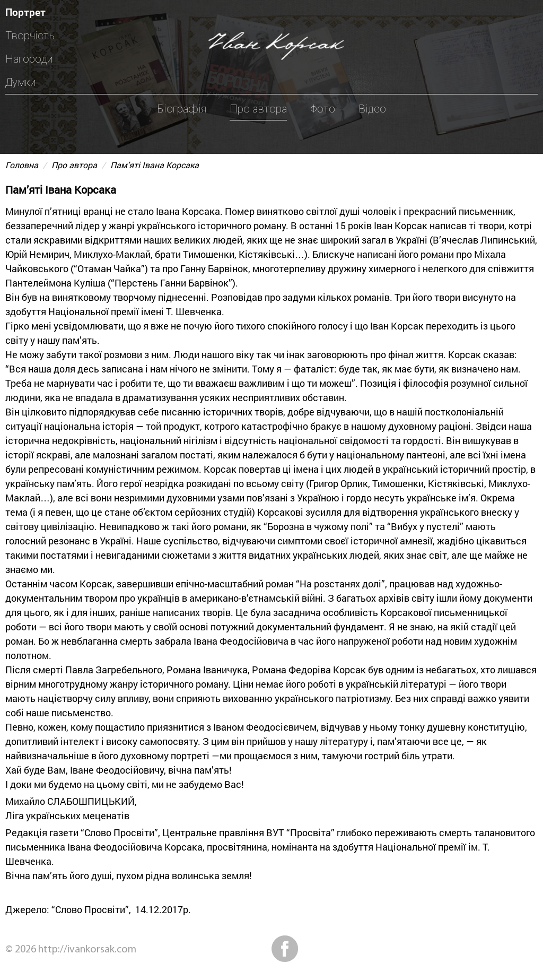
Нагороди (29, 59)
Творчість (30, 36)
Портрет (25, 12)
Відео (372, 109)
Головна (22, 165)
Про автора (258, 109)
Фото (323, 109)
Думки (20, 82)
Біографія (182, 109)
